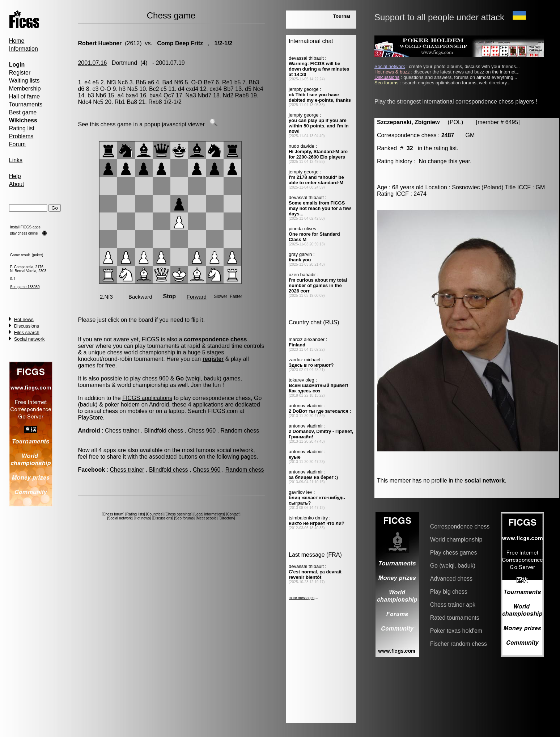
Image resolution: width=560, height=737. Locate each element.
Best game (23, 112)
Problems (21, 136)
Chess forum (113, 514)
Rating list (22, 128)
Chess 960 (202, 431)
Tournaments (26, 104)
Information (24, 49)
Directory (227, 518)
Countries (155, 514)
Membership (25, 89)
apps (37, 227)
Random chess (240, 431)
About (17, 184)
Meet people (207, 518)
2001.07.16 (92, 63)
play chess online (24, 233)
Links (16, 160)
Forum (17, 144)
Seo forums (184, 518)
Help (15, 176)
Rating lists (135, 514)
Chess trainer (122, 431)
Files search (27, 332)
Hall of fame (24, 96)
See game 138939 (25, 287)
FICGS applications (147, 398)
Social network (29, 339)
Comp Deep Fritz (179, 43)
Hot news (24, 319)
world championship (150, 352)
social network (485, 481)
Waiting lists (24, 81)
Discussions (27, 326)
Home (17, 41)
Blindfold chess (164, 431)
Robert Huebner (100, 43)
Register (20, 73)
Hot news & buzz (392, 72)
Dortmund (124, 63)
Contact (233, 514)
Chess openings (179, 514)
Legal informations (209, 514)
